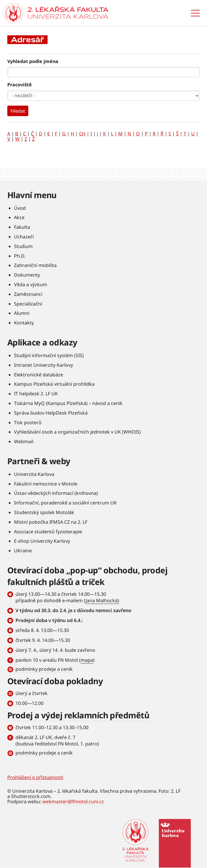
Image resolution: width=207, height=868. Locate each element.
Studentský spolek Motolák (44, 512)
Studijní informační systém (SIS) (49, 355)
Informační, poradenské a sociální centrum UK (65, 503)
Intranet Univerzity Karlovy (44, 365)
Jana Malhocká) (102, 600)
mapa (87, 660)
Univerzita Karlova (34, 474)
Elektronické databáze (39, 375)
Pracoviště (20, 85)
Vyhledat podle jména (33, 61)
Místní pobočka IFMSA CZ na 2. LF (51, 522)
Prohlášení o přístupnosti (35, 777)
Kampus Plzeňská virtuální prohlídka (54, 384)
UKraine (23, 551)
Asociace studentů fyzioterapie (48, 532)
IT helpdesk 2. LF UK (36, 394)
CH (82, 134)
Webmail (24, 441)
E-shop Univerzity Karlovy (42, 541)
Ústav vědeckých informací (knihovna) (56, 493)
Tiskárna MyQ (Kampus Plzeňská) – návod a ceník (68, 403)
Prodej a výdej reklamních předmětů (78, 715)
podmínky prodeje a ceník (44, 669)
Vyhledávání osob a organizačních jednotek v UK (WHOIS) (77, 432)
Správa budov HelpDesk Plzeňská (51, 413)
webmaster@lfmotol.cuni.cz (73, 801)
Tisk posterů (28, 422)
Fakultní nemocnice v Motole (46, 484)
